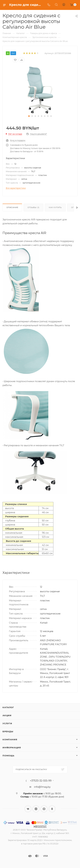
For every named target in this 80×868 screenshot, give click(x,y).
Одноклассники (52, 809)
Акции (7, 715)
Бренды (8, 731)
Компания (10, 739)
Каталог (8, 707)
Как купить (55, 207)
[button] (29, 116)
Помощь (8, 756)
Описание (12, 207)
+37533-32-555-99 (41, 781)
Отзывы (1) (33, 207)
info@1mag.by (42, 787)
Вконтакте (28, 809)
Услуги (7, 723)
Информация (12, 748)
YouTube (44, 809)
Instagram (36, 809)
